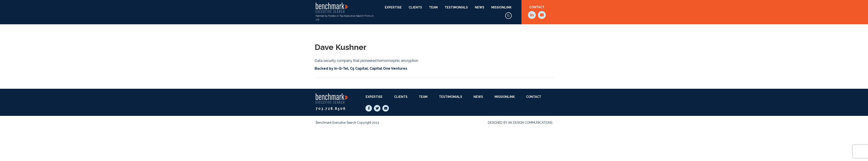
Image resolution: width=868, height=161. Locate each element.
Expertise (393, 7)
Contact (537, 7)
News (480, 7)
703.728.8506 (331, 109)
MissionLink (501, 7)
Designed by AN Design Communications (520, 123)
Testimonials (456, 7)
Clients (415, 7)
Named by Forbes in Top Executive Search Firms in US (345, 12)
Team (433, 7)
